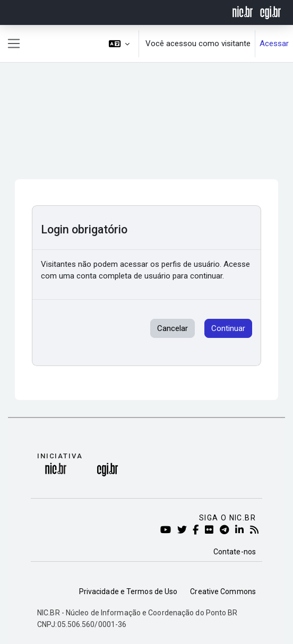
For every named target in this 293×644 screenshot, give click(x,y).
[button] (119, 44)
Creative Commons (223, 591)
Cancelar (173, 328)
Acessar (274, 43)
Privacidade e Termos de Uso (128, 591)
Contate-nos (235, 552)
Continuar (228, 328)
